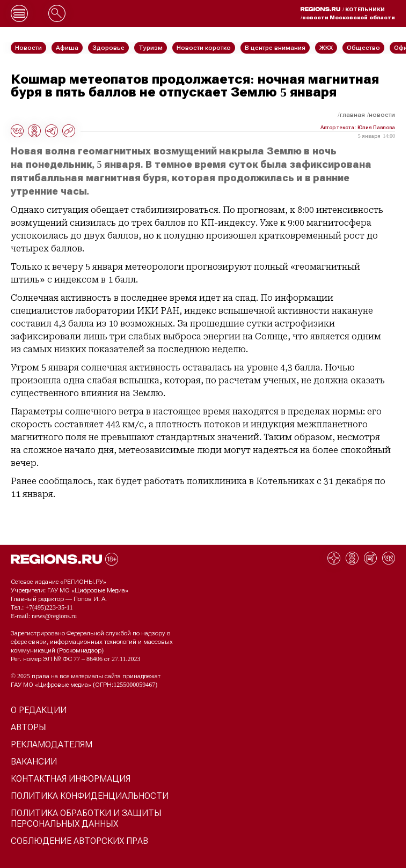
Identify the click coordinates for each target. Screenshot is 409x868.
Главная (352, 115)
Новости (382, 115)
